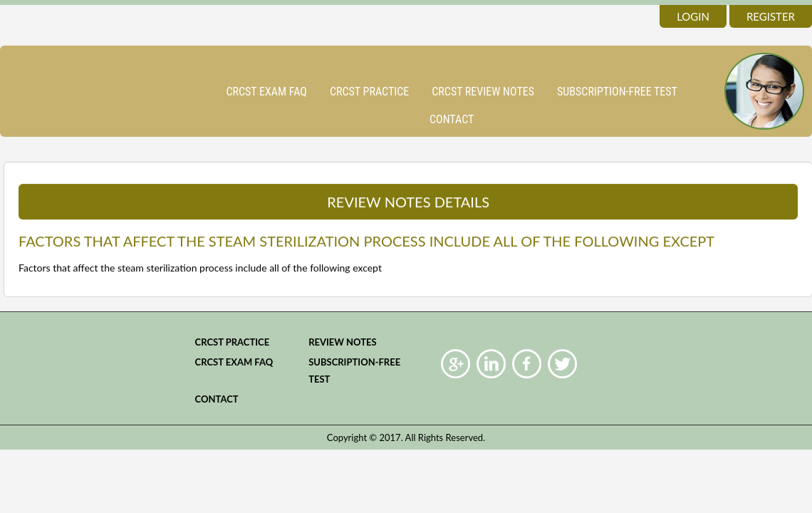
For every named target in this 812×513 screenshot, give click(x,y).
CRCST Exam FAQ (266, 92)
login (693, 16)
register (771, 16)
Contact (452, 119)
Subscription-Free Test (617, 92)
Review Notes (343, 342)
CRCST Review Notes (483, 92)
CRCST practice (369, 92)
